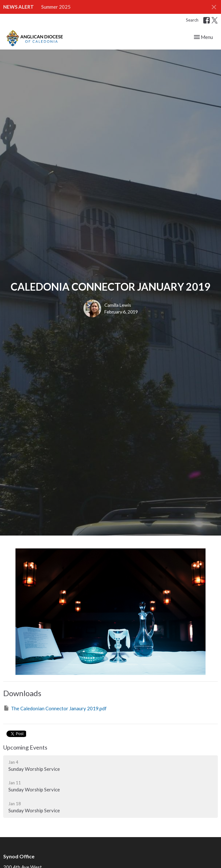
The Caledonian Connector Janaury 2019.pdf (55, 708)
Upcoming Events (25, 747)
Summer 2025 (56, 7)
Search (192, 20)
